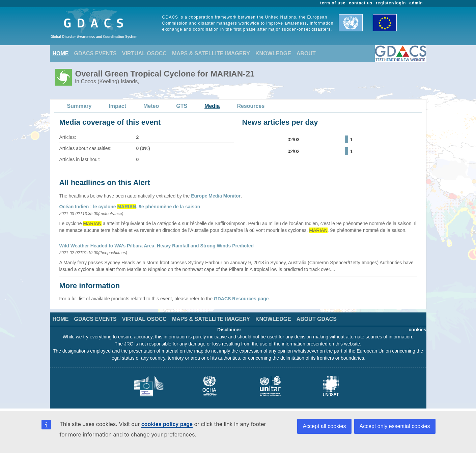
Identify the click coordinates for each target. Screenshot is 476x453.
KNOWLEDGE (273, 53)
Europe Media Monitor (216, 196)
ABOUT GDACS (317, 319)
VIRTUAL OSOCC (144, 53)
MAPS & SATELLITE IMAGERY (211, 53)
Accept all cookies (324, 426)
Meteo (151, 106)
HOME (61, 53)
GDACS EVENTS (95, 53)
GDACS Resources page (241, 299)
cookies (417, 330)
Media (212, 106)
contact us (361, 3)
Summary (79, 106)
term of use (333, 3)
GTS (182, 106)
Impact (117, 106)
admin (416, 3)
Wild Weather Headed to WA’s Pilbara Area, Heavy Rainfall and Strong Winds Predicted (157, 246)
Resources (251, 106)
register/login (391, 3)
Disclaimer (229, 330)
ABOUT (306, 53)
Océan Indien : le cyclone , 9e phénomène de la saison (130, 207)
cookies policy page (167, 424)
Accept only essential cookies (395, 426)
